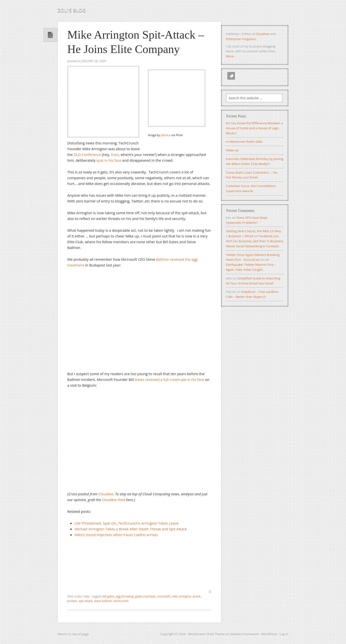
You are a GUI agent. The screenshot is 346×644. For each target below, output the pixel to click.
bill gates (108, 596)
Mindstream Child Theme (206, 634)
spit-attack (86, 601)
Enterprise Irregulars (241, 39)
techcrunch (121, 601)
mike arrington (181, 596)
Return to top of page (73, 634)
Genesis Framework (245, 634)
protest (72, 601)
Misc (86, 596)
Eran (115, 154)
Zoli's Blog (72, 10)
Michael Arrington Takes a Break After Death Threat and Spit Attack (131, 529)
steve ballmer (103, 601)
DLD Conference (87, 154)
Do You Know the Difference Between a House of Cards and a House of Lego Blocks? (254, 128)
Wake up (232, 150)
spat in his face (109, 160)
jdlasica (166, 135)
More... (231, 56)
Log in (284, 634)
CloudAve (263, 34)
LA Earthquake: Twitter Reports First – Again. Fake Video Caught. (251, 265)
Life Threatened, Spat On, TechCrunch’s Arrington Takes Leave (127, 523)
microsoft (164, 596)
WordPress (269, 634)
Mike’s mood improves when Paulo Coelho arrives (116, 535)
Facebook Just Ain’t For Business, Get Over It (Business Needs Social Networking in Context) (255, 241)
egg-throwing (125, 596)
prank (197, 596)
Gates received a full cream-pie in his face (170, 379)
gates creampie (145, 596)
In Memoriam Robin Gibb (244, 142)
